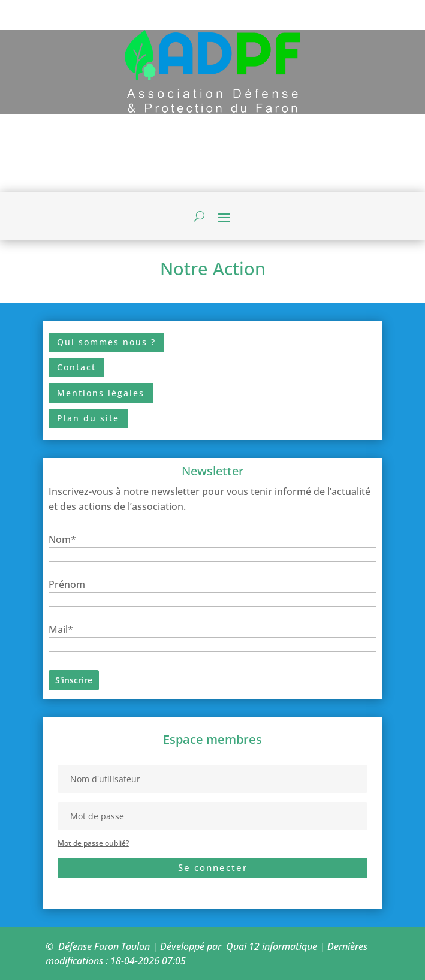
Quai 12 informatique (272, 946)
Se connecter (213, 867)
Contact (76, 367)
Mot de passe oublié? (93, 843)
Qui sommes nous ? (106, 342)
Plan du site (88, 418)
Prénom (67, 584)
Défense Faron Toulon (104, 946)
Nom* (62, 539)
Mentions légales (101, 393)
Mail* (61, 629)
